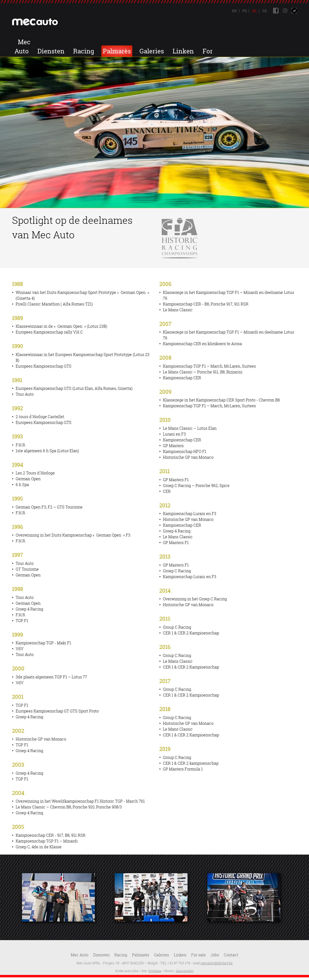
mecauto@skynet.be (217, 963)
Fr (244, 11)
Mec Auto (101, 42)
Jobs (257, 51)
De (264, 11)
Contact (284, 51)
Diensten (138, 42)
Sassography (185, 971)
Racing (170, 42)
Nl (254, 11)
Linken (270, 42)
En (234, 11)
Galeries (238, 42)
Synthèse (155, 971)
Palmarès (204, 42)
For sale (198, 955)
